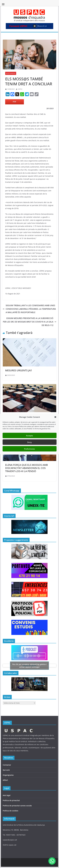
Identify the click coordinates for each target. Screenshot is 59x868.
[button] (55, 417)
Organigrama (8, 775)
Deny (29, 442)
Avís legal (7, 795)
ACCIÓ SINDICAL (11, 73)
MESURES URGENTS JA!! (18, 370)
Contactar (7, 765)
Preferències (29, 449)
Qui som (6, 770)
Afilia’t (5, 780)
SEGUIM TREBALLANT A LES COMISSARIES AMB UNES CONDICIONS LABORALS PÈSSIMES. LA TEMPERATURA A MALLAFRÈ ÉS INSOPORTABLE (29, 309)
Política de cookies (10, 811)
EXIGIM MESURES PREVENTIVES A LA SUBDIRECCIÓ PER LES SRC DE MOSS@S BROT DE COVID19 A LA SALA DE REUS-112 (30, 322)
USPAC (20, 89)
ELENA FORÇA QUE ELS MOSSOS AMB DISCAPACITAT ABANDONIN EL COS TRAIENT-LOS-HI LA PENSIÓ (26, 468)
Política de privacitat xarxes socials (17, 806)
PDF (15, 102)
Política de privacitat (11, 800)
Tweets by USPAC (29, 666)
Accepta (29, 435)
